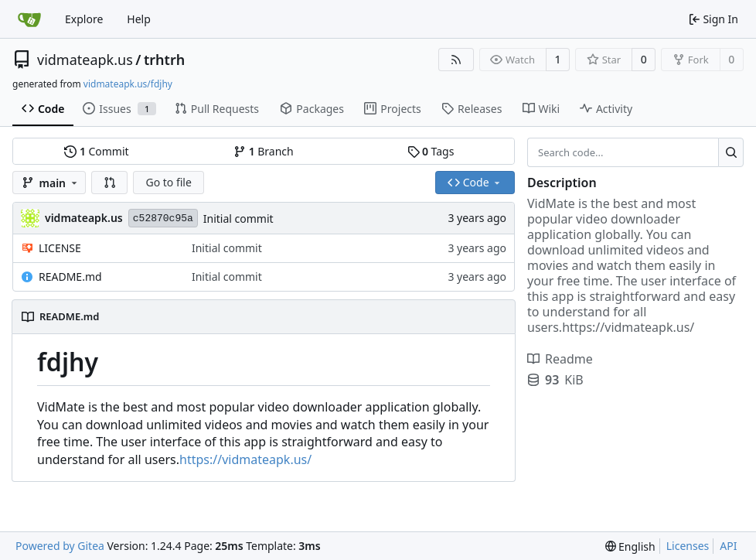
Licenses (688, 546)
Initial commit (238, 219)
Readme (560, 359)
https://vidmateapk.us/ (245, 459)
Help (139, 19)
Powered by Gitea (60, 546)
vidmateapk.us (85, 60)
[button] (110, 183)
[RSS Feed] (456, 60)
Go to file (168, 182)
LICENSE (60, 248)
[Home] (29, 19)
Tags (431, 151)
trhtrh (164, 60)
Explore (84, 19)
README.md (70, 277)
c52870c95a (163, 219)
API (728, 546)
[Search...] (731, 152)
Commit (96, 151)
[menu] (630, 546)
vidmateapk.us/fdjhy (128, 84)
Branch (264, 151)
